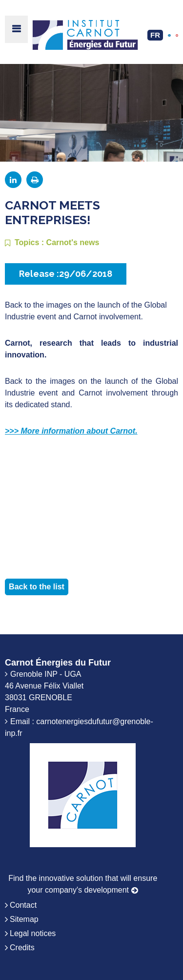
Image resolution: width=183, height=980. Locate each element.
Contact (23, 905)
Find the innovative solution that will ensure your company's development (83, 884)
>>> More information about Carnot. (71, 431)
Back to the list (37, 587)
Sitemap (24, 919)
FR (155, 35)
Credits (22, 948)
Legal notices (33, 933)
